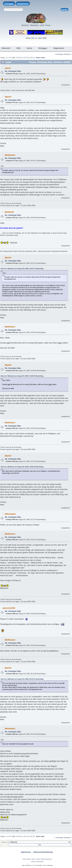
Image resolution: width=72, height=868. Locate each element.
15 (32, 58)
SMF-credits (26, 859)
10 (20, 58)
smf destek (40, 862)
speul (8, 68)
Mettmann (10, 155)
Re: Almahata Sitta (13, 71)
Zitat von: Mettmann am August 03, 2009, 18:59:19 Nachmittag (22, 376)
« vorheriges (59, 54)
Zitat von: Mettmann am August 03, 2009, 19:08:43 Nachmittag (22, 467)
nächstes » (68, 54)
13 (27, 58)
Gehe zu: (4, 842)
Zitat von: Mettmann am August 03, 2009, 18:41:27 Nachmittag (22, 269)
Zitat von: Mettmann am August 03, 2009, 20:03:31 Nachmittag (22, 679)
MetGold (9, 212)
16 (34, 58)
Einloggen (9, 4)
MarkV (8, 97)
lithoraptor (10, 514)
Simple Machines (46, 859)
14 (29, 58)
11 (22, 58)
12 (25, 58)
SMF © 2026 (36, 859)
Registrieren (23, 4)
